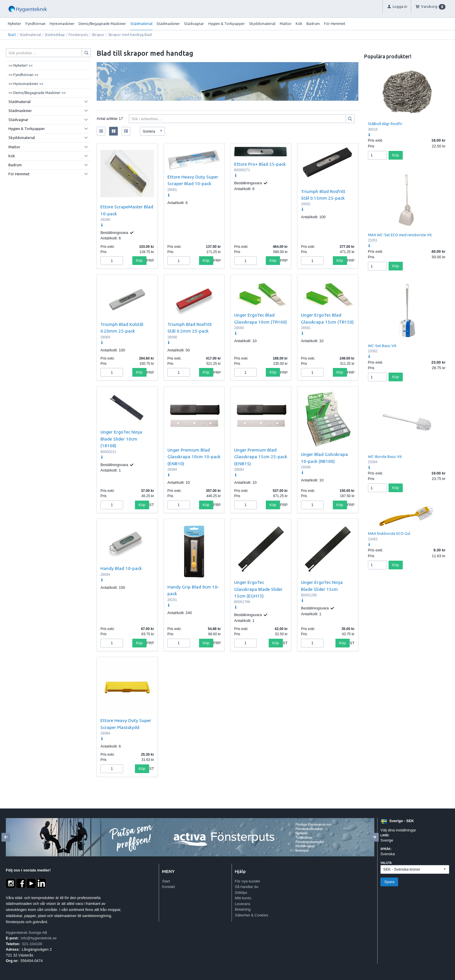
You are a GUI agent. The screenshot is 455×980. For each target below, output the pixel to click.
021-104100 (32, 944)
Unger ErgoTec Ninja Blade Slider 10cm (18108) (121, 439)
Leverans (242, 904)
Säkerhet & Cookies (251, 915)
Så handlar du (247, 887)
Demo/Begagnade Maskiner (102, 24)
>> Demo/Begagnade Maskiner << (37, 93)
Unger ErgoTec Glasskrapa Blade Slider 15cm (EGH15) (258, 589)
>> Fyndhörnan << (23, 75)
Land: (385, 835)
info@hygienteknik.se (39, 938)
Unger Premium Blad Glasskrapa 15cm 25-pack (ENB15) (261, 457)
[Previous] (6, 837)
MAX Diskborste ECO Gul (389, 533)
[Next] (374, 837)
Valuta (386, 863)
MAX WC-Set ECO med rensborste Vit (400, 235)
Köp (139, 260)
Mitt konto (243, 898)
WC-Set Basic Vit (382, 346)
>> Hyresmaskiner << (26, 84)
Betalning (243, 909)
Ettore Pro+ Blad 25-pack (260, 164)
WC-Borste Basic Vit (385, 456)
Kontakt (168, 887)
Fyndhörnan (36, 24)
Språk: (386, 849)
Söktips (241, 893)
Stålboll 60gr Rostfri (385, 124)
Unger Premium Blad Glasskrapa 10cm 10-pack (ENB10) (194, 457)
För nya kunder (247, 881)
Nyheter (15, 24)
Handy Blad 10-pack (121, 568)
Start (12, 35)
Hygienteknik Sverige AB (26, 933)
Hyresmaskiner (62, 24)
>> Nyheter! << (20, 65)
